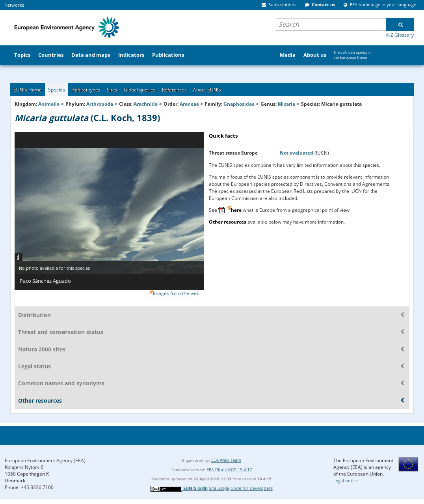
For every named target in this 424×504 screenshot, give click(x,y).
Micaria (287, 104)
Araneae (189, 104)
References (174, 90)
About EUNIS (207, 90)
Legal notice (346, 481)
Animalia (49, 104)
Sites (112, 90)
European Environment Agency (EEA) (45, 460)
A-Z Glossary (400, 35)
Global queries (140, 90)
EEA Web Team (226, 460)
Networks (14, 5)
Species (57, 90)
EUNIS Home (28, 90)
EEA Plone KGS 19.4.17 (229, 469)
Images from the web (176, 293)
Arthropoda (100, 104)
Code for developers (252, 488)
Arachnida (146, 104)
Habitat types (86, 90)
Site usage (219, 488)
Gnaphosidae (239, 104)
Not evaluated (297, 153)
